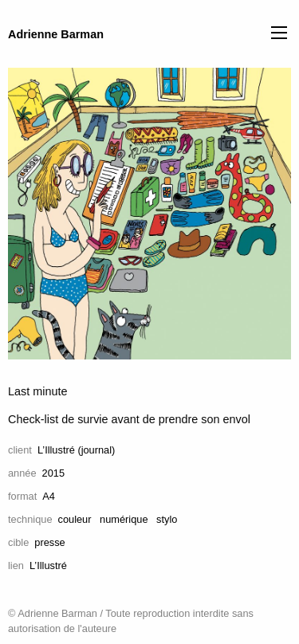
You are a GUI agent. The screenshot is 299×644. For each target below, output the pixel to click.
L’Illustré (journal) (76, 450)
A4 (49, 496)
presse (49, 542)
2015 (53, 473)
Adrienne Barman (56, 34)
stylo (167, 519)
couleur (75, 519)
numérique (124, 519)
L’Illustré (48, 565)
